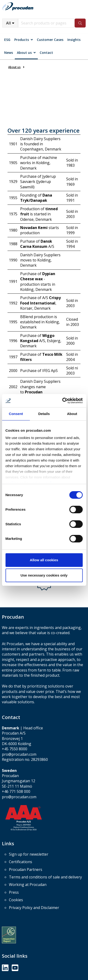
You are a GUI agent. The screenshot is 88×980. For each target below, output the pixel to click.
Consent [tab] (16, 414)
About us (24, 53)
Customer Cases (50, 40)
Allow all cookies (44, 560)
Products (22, 40)
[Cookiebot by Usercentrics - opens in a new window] (63, 401)
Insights (74, 40)
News (9, 53)
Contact (46, 53)
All (9, 23)
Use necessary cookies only (44, 575)
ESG (7, 40)
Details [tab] (44, 414)
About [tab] (72, 414)
